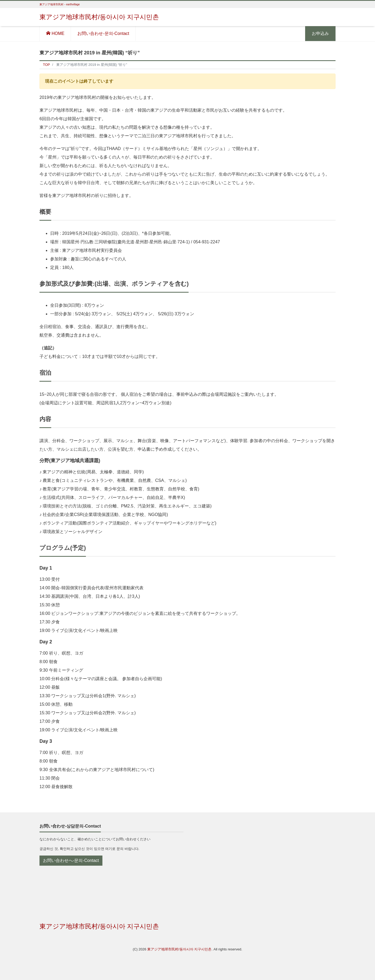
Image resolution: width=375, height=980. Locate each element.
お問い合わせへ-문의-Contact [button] (71, 860)
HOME (55, 33)
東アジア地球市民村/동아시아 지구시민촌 (99, 17)
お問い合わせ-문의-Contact (103, 33)
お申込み (320, 33)
